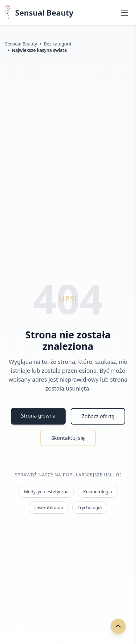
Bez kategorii (57, 44)
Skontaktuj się (68, 438)
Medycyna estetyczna (46, 492)
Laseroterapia (48, 507)
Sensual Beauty (44, 13)
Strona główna (38, 416)
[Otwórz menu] (125, 13)
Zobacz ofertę (98, 416)
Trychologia (90, 507)
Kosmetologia (98, 492)
